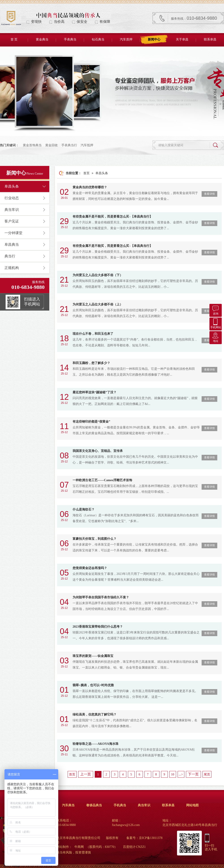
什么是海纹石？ (84, 509)
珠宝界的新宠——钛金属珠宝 (93, 656)
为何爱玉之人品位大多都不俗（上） (98, 304)
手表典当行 (69, 145)
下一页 (193, 774)
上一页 (86, 774)
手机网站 (215, 323)
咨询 (215, 310)
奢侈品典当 (94, 805)
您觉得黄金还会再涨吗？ (90, 568)
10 (173, 774)
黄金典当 (42, 39)
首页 (86, 173)
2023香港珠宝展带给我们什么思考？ (98, 627)
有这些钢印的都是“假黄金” (91, 422)
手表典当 (70, 39)
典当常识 (12, 210)
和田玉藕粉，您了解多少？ (91, 363)
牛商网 (79, 847)
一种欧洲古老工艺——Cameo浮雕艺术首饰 (102, 480)
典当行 (10, 256)
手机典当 (120, 805)
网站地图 (192, 805)
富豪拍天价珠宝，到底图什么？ (95, 539)
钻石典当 (98, 39)
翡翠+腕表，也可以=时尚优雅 (93, 685)
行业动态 (12, 198)
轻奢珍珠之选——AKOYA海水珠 (96, 744)
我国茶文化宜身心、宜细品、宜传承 (98, 451)
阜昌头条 (12, 186)
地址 (215, 337)
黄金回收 (52, 145)
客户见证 (12, 221)
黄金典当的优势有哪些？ (90, 187)
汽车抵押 (87, 145)
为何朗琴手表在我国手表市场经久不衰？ (101, 597)
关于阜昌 (182, 39)
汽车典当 (68, 805)
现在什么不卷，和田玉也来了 (93, 334)
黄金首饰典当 (32, 145)
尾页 (207, 774)
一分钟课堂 (13, 233)
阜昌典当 (12, 245)
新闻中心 (154, 39)
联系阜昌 (210, 39)
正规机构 (12, 268)
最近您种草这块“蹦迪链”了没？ (95, 392)
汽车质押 (126, 39)
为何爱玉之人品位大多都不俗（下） (98, 275)
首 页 (14, 39)
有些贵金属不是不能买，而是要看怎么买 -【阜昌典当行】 (113, 217)
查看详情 (209, 194)
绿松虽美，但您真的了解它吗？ (95, 715)
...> (181, 774)
